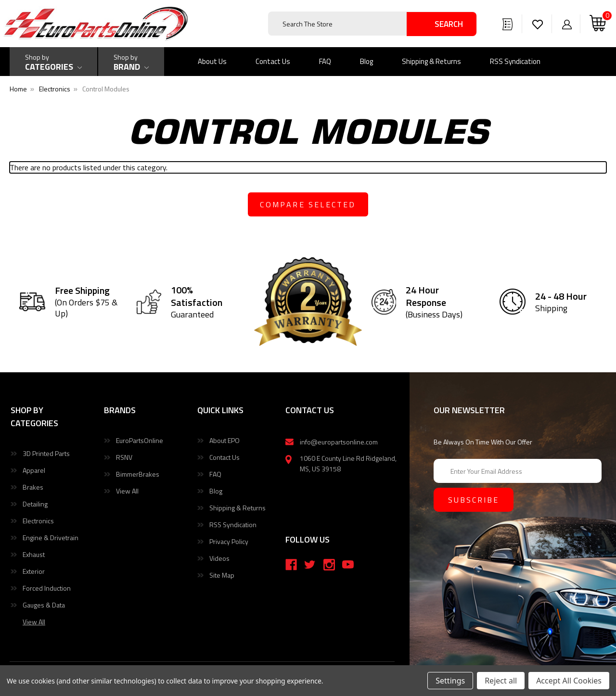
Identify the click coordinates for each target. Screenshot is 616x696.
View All (127, 491)
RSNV (124, 457)
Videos (219, 558)
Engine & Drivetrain (51, 538)
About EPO (225, 440)
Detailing (35, 504)
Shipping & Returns (431, 61)
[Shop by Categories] (53, 62)
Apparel (34, 470)
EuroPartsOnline (140, 440)
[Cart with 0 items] (598, 24)
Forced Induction (47, 588)
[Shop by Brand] (131, 62)
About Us (212, 61)
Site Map (222, 575)
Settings (450, 681)
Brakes (33, 487)
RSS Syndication (515, 61)
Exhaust (34, 554)
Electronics (38, 521)
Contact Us (273, 61)
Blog (366, 61)
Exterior (34, 571)
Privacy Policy (229, 541)
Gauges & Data (44, 605)
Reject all (501, 681)
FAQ (325, 61)
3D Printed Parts (46, 453)
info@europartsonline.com (339, 442)
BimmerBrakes (138, 474)
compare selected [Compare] (308, 204)
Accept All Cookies (569, 681)
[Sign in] (567, 24)
